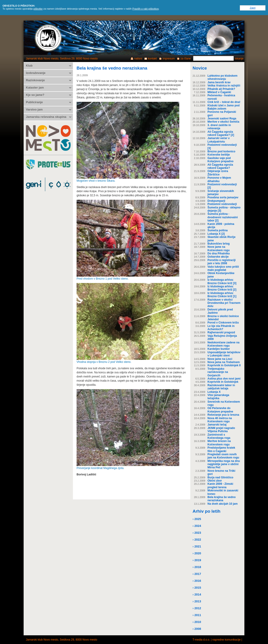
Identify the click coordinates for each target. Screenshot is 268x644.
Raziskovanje (35, 80)
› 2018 (197, 567)
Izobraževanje (36, 73)
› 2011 (197, 615)
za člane (186, 59)
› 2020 (197, 553)
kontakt (152, 59)
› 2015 (197, 588)
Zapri (253, 8)
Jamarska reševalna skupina (46, 117)
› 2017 (197, 574)
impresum (169, 59)
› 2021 (197, 546)
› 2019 (197, 560)
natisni (138, 59)
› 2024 (197, 526)
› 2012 (197, 608)
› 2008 (197, 629)
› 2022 (197, 540)
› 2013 (197, 601)
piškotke (38, 9)
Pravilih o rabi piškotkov (145, 9)
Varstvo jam (34, 109)
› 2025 (197, 519)
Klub (29, 66)
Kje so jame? (35, 95)
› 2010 (197, 622)
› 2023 (197, 533)
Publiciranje (34, 102)
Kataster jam (35, 88)
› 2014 (197, 594)
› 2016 (197, 581)
